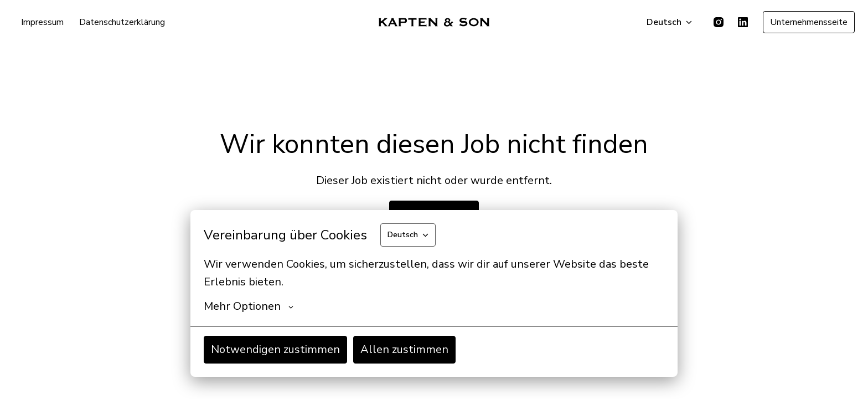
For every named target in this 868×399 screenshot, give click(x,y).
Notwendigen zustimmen (275, 349)
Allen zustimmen (404, 349)
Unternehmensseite (809, 22)
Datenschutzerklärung (122, 22)
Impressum (42, 22)
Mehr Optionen (249, 306)
